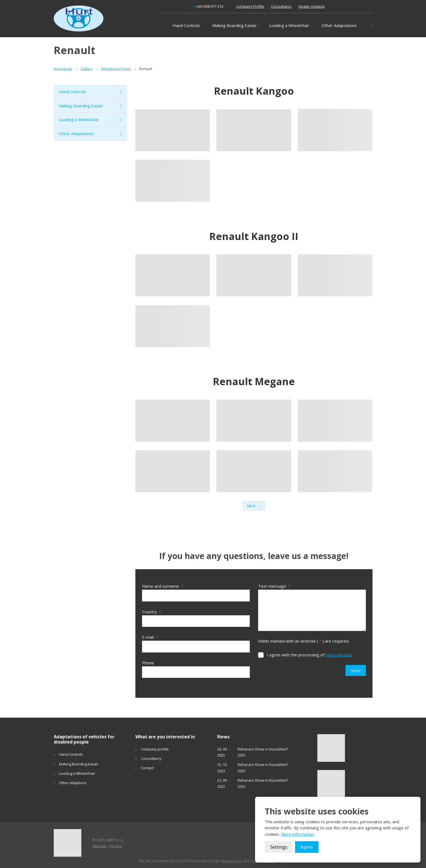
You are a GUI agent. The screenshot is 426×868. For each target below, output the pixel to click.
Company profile (155, 747)
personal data (338, 655)
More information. (298, 834)
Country (152, 611)
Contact (147, 766)
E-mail (150, 636)
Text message (274, 586)
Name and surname (163, 586)
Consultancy (281, 6)
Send (356, 670)
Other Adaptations (339, 25)
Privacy (116, 843)
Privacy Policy (232, 859)
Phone (148, 661)
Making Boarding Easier (235, 25)
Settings (279, 847)
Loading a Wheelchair (289, 25)
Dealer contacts (312, 6)
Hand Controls (186, 25)
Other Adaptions (73, 780)
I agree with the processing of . (310, 655)
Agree (307, 847)
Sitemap (99, 843)
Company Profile (250, 6)
